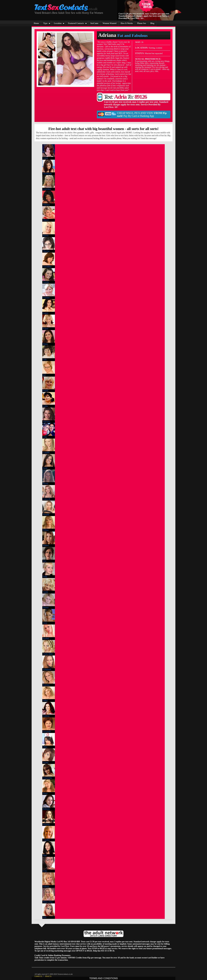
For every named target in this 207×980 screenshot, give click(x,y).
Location (58, 23)
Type (45, 23)
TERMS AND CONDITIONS (103, 978)
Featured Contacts (76, 23)
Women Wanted (110, 23)
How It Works (127, 23)
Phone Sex (142, 23)
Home (36, 23)
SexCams (94, 23)
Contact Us (38, 976)
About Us (48, 976)
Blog (152, 23)
